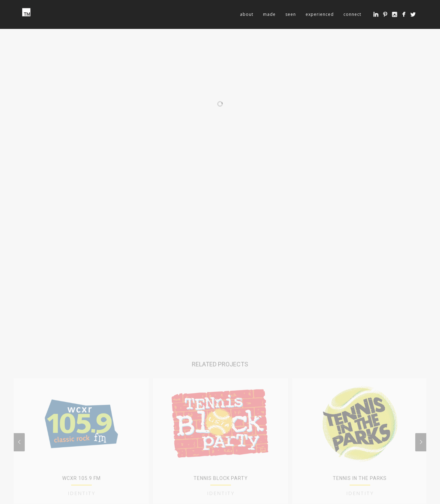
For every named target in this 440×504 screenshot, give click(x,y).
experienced (320, 14)
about (247, 14)
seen (291, 14)
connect (352, 14)
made (269, 14)
